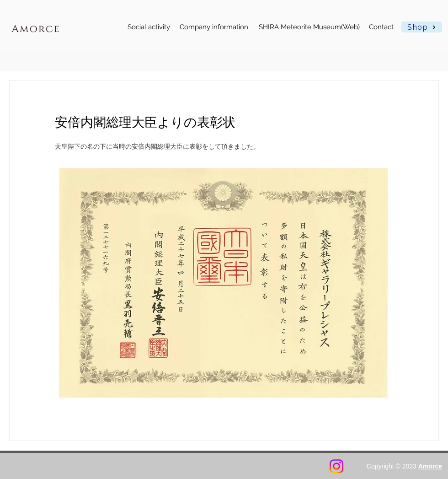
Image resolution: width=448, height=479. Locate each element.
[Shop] (422, 27)
